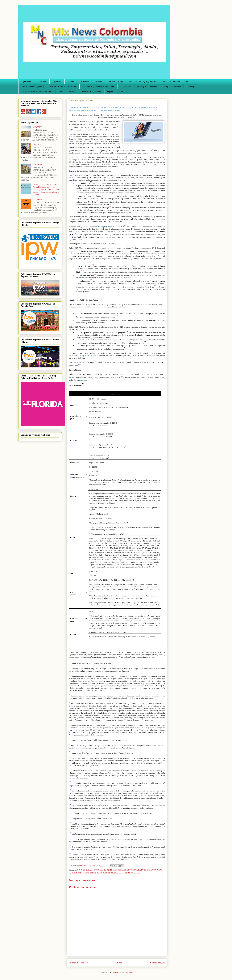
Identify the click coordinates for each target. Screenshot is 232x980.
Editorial (43, 82)
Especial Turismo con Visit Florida (63, 87)
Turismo (71, 82)
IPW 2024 (37, 145)
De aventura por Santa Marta (91, 82)
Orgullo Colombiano (115, 92)
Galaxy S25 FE (125, 873)
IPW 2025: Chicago (115, 82)
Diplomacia (57, 82)
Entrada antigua (157, 963)
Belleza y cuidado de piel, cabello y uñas (37, 92)
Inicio (119, 963)
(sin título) (37, 200)
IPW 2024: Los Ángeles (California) (143, 82)
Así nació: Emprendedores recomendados (98, 87)
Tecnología (191, 87)
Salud (61, 92)
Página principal (28, 82)
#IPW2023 (38, 127)
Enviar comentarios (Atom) (122, 972)
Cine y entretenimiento (172, 87)
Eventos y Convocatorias (92, 92)
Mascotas (73, 92)
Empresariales (126, 87)
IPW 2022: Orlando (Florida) (33, 87)
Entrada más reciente (79, 963)
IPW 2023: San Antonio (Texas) (175, 82)
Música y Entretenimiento (147, 87)
